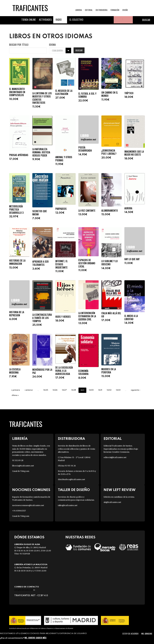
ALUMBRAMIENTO (110, 211)
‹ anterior (29, 390)
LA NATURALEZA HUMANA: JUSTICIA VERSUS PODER (41, 152)
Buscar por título (19, 45)
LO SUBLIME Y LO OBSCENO (109, 263)
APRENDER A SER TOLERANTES (40, 263)
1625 (46, 390)
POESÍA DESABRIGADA (85, 149)
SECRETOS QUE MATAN (40, 213)
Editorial (89, 10)
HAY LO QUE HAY (132, 259)
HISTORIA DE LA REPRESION (17, 314)
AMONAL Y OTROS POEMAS (64, 159)
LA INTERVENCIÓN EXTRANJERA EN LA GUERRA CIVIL (87, 316)
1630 (91, 390)
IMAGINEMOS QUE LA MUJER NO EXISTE (134, 153)
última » (15, 395)
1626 (55, 390)
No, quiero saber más (35, 638)
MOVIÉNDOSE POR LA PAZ (42, 371)
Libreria (79, 10)
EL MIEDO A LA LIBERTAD (131, 318)
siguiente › (136, 390)
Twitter (96, 20)
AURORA (128, 208)
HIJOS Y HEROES (63, 317)
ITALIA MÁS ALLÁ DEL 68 (111, 315)
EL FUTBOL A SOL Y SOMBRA (87, 95)
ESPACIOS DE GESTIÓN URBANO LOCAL (87, 263)
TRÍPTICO (129, 93)
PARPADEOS (61, 209)
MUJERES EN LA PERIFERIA (109, 371)
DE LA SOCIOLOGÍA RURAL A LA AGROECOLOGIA (64, 371)
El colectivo (76, 20)
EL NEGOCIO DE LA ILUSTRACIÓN (64, 92)
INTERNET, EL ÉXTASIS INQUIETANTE (62, 264)
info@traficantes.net (25, 590)
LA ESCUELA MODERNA (15, 371)
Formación (115, 10)
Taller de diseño (74, 490)
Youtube (110, 20)
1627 (64, 390)
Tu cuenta (117, 20)
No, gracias (147, 634)
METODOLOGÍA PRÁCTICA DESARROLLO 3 (16, 209)
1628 (74, 390)
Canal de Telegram (21, 471)
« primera (15, 390)
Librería (20, 439)
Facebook (88, 20)
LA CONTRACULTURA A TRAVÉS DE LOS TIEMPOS (42, 318)
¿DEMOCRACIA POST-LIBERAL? (109, 152)
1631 (100, 390)
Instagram (103, 20)
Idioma (52, 45)
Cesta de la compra (128, 20)
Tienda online (29, 20)
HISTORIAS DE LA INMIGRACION (17, 262)
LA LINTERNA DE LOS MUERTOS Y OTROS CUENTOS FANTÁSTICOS (42, 98)
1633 (118, 390)
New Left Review (120, 490)
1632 (109, 390)
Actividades (45, 20)
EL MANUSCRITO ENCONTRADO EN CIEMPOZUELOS (17, 92)
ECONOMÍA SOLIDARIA (83, 372)
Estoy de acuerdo (130, 634)
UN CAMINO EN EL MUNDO (110, 94)
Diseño (125, 10)
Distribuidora (102, 10)
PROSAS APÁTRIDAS (19, 155)
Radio (59, 20)
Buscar (79, 50)
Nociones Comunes (31, 490)
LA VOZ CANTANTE (87, 211)
